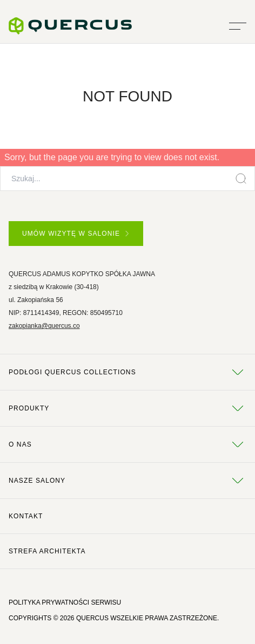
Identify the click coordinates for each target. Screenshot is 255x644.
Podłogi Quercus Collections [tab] (127, 372)
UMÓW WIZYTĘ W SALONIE (75, 234)
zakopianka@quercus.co (44, 326)
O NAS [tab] (127, 444)
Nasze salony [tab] (127, 481)
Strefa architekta (47, 551)
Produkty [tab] (127, 408)
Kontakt (26, 516)
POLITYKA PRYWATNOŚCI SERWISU (65, 602)
